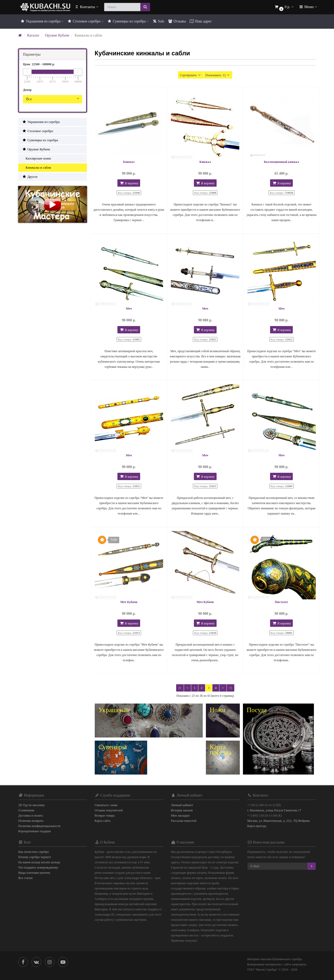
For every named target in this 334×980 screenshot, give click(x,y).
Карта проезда (257, 826)
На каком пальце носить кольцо (39, 862)
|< (180, 688)
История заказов (182, 810)
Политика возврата (31, 821)
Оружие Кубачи (57, 35)
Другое (30, 177)
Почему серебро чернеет (35, 857)
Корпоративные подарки (35, 831)
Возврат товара (105, 816)
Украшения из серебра (42, 21)
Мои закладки (180, 816)
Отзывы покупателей (109, 810)
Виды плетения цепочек (34, 873)
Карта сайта (103, 821)
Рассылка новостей (184, 821)
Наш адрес (201, 21)
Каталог (33, 35)
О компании (26, 810)
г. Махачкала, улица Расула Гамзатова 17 (274, 810)
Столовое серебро (85, 21)
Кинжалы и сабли (37, 167)
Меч (129, 309)
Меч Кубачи (129, 602)
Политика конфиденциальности (39, 826)
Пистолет (281, 602)
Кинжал (129, 162)
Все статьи (25, 878)
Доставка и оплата (31, 816)
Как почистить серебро (34, 852)
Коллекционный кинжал (281, 162)
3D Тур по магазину (32, 805)
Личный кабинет (182, 805)
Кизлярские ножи (37, 158)
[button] (284, 7)
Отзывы (177, 21)
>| (231, 688)
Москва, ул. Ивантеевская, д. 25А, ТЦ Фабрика (279, 821)
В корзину (129, 183)
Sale (158, 21)
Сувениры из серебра (128, 21)
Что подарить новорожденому (38, 867)
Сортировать (191, 75)
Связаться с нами (106, 805)
